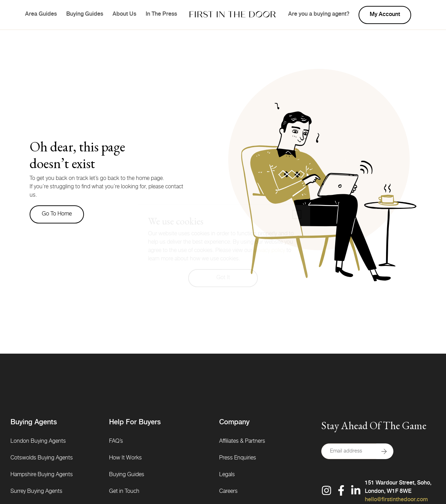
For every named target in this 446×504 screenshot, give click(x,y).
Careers (228, 492)
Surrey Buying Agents (36, 492)
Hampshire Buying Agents (42, 475)
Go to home (57, 214)
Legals (227, 475)
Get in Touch (124, 492)
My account (385, 15)
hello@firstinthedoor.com (396, 500)
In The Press (161, 15)
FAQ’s (116, 442)
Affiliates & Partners (242, 442)
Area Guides (41, 15)
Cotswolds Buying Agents (42, 458)
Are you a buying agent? (319, 15)
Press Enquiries (238, 458)
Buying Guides (85, 15)
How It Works (125, 458)
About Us (124, 15)
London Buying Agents (38, 442)
